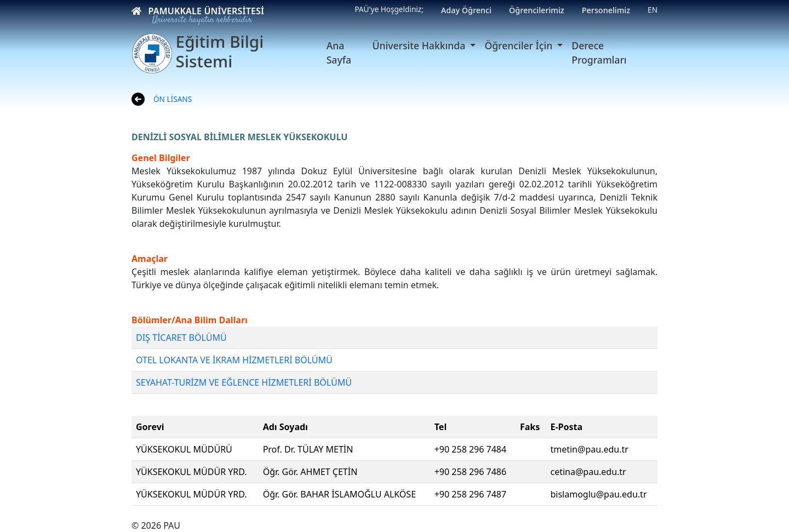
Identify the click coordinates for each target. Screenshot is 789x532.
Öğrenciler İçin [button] (519, 45)
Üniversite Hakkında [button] (420, 45)
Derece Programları (599, 53)
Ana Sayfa (339, 53)
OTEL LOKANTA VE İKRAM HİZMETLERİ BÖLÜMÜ (234, 360)
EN (653, 10)
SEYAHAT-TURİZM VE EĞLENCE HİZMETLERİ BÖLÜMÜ (244, 382)
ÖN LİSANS (173, 99)
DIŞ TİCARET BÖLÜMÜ (181, 337)
